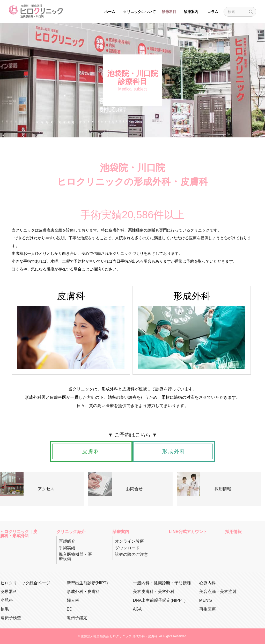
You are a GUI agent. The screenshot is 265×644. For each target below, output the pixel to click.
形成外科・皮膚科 (83, 591)
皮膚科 (91, 451)
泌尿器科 (9, 591)
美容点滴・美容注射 (218, 591)
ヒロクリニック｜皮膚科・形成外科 (19, 534)
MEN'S (206, 600)
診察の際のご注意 (131, 554)
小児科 (7, 600)
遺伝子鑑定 (77, 618)
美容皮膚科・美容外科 (154, 591)
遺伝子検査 (11, 618)
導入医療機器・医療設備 (75, 556)
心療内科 (208, 583)
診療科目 (169, 12)
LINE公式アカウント (188, 532)
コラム (213, 12)
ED (70, 609)
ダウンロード (127, 548)
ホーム (110, 12)
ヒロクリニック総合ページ (25, 583)
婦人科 (73, 600)
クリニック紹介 (71, 532)
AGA (137, 609)
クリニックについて (139, 12)
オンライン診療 (129, 541)
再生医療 (208, 609)
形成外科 (174, 451)
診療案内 (191, 12)
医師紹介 (67, 541)
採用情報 (233, 532)
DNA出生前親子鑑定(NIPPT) (159, 600)
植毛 (5, 609)
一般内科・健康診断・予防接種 (162, 583)
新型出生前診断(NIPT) (87, 583)
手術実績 (67, 548)
